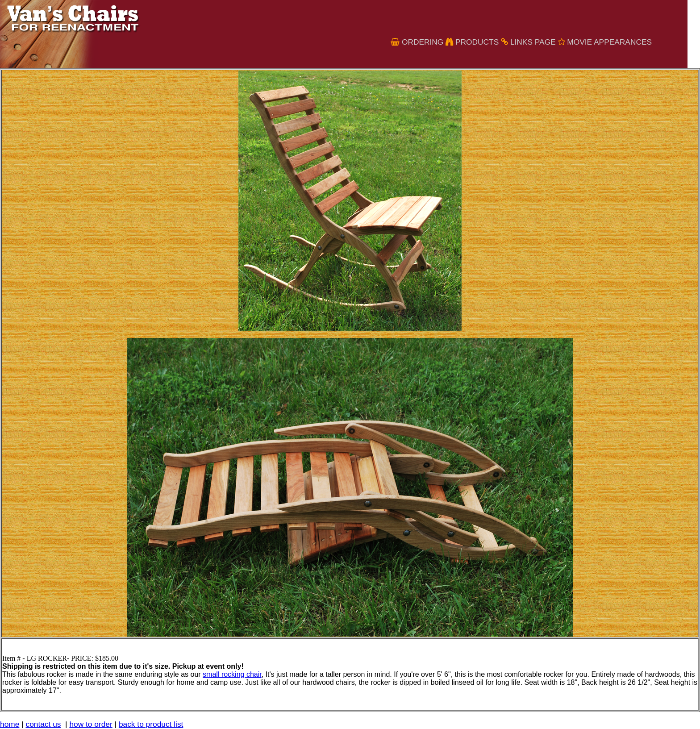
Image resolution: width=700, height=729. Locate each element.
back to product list (151, 724)
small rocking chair (232, 674)
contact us (44, 724)
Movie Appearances (609, 42)
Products (477, 42)
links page (533, 42)
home (10, 724)
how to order (91, 724)
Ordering (423, 42)
